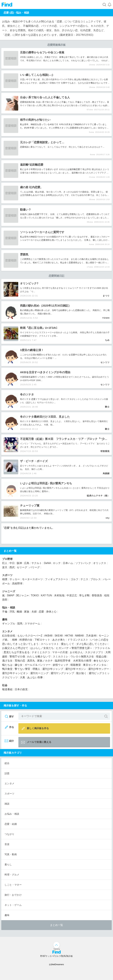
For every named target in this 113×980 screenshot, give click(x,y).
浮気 (12, 612)
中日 (12, 563)
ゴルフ (74, 579)
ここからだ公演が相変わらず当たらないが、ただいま (45, 355)
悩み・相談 (23, 13)
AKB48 (48, 636)
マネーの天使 (60, 652)
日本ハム (68, 563)
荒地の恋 (20, 661)
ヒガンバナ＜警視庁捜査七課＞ (74, 648)
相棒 (15, 640)
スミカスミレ (61, 657)
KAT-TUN (46, 595)
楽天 (5, 567)
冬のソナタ (26, 399)
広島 (27, 563)
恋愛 (22, 102)
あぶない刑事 (35, 677)
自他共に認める (27, 214)
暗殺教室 (76, 665)
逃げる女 (7, 661)
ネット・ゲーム (13, 905)
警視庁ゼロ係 (17, 657)
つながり (9, 834)
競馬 (26, 510)
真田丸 (31, 661)
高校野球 (17, 584)
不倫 (64, 102)
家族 (27, 612)
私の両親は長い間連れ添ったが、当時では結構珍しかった (48, 310)
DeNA (47, 563)
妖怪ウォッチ (61, 665)
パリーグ (35, 567)
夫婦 (34, 612)
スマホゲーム (32, 624)
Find (7, 4)
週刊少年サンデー (99, 669)
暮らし (8, 864)
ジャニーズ (9, 591)
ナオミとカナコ (41, 652)
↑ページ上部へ (56, 945)
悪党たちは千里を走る (17, 652)
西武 (12, 567)
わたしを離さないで (39, 657)
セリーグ (22, 567)
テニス (84, 579)
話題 (7, 773)
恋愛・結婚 (11, 824)
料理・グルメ (12, 875)
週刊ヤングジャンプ (62, 673)
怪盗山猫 (101, 657)
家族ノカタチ (45, 661)
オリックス (100, 563)
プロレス (96, 579)
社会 (5, 685)
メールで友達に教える (36, 742)
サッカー (15, 579)
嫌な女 (19, 665)
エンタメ (7, 631)
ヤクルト (37, 563)
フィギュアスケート (57, 579)
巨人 (5, 563)
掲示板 (70, 956)
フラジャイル (102, 648)
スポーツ (7, 575)
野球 (42, 956)
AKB (50, 377)
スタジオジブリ (94, 652)
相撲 (5, 579)
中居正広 (72, 595)
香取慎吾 (97, 595)
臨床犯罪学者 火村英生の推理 (73, 661)
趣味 (5, 619)
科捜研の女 (26, 640)
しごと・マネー (13, 885)
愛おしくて (68, 644)
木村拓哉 (59, 595)
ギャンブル (9, 624)
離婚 (19, 612)
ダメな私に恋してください (92, 644)
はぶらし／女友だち (42, 648)
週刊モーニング (39, 673)
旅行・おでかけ (13, 895)
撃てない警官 (22, 669)
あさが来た (59, 640)
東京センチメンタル (95, 665)
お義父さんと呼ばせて (15, 648)
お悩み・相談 (12, 814)
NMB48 (79, 636)
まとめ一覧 (56, 925)
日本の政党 (21, 689)
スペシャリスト (50, 644)
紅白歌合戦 (9, 636)
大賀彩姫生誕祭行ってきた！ (34, 377)
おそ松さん (76, 652)
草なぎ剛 (84, 595)
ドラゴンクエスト (78, 640)
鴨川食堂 (7, 669)
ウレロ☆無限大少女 (82, 657)
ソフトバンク (83, 563)
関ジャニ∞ (22, 595)
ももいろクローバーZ (30, 636)
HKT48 (69, 636)
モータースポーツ (32, 579)
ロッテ (57, 563)
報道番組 (7, 689)
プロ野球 (7, 559)
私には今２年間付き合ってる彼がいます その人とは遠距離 (48, 169)
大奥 (22, 677)
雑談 (7, 804)
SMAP (11, 595)
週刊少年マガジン (76, 669)
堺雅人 (36, 669)
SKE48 (59, 636)
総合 (7, 763)
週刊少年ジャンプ (53, 669)
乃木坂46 (91, 636)
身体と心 (51, 612)
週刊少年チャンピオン (15, 673)
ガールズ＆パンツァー (38, 665)
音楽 (7, 844)
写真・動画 (11, 854)
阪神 (22, 510)
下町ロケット (42, 640)
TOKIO (35, 595)
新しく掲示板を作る (35, 728)
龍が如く (81, 673)
